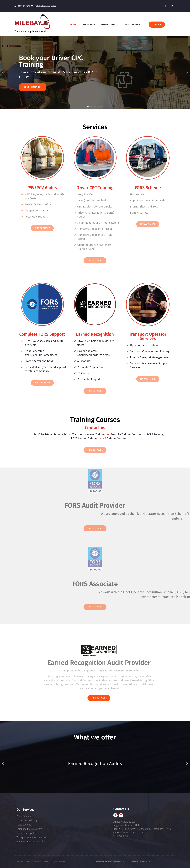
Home (73, 24)
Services (89, 25)
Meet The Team (132, 24)
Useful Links (110, 25)
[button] (3, 73)
